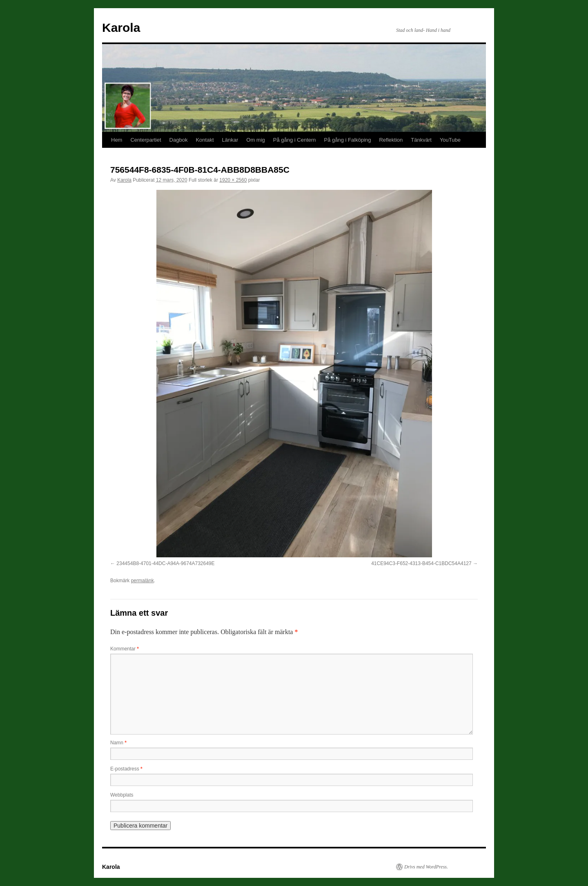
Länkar (230, 140)
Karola (121, 28)
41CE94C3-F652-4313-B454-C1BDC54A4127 (421, 563)
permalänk (143, 581)
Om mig (256, 140)
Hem (117, 140)
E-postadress (126, 769)
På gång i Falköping (348, 140)
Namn (118, 743)
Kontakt (205, 140)
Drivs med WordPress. (426, 867)
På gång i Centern (295, 140)
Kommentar (125, 649)
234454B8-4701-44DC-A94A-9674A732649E (165, 563)
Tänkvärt (421, 140)
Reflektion (391, 140)
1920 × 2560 (233, 180)
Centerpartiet (146, 140)
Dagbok (179, 140)
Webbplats (122, 795)
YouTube (450, 140)
